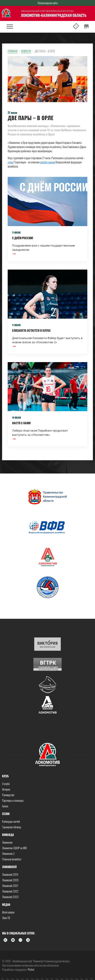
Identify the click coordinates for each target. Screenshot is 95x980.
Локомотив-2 (8, 854)
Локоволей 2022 (10, 891)
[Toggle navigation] (10, 27)
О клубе (6, 784)
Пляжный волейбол (12, 859)
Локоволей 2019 (10, 875)
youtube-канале (47, 162)
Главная (13, 51)
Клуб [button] (5, 776)
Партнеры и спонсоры (13, 801)
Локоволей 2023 (10, 897)
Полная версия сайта (48, 3)
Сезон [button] (6, 814)
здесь (10, 162)
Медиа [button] (6, 905)
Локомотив (7, 842)
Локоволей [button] (9, 867)
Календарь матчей (11, 821)
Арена (5, 806)
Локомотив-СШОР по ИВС (15, 848)
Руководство (8, 795)
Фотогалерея (8, 912)
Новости (26, 51)
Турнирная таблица (12, 827)
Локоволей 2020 (10, 880)
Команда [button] (8, 835)
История (6, 789)
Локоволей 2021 (10, 886)
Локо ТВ (6, 918)
